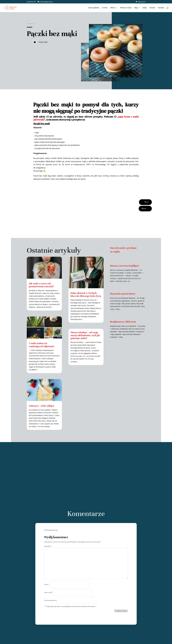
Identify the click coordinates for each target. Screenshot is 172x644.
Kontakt (161, 8)
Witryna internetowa (50, 600)
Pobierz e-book (126, 8)
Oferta (113, 8)
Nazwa (47, 584)
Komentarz (48, 546)
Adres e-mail (48, 593)
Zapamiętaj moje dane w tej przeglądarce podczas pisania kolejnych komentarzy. (71, 606)
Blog (136, 8)
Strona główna (94, 8)
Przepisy (30, 23)
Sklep (145, 8)
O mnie (105, 8)
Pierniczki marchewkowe (123, 294)
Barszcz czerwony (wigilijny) (124, 266)
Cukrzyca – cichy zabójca (41, 406)
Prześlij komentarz (121, 611)
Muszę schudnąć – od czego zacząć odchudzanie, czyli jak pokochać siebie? (85, 335)
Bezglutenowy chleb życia (123, 322)
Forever (152, 8)
